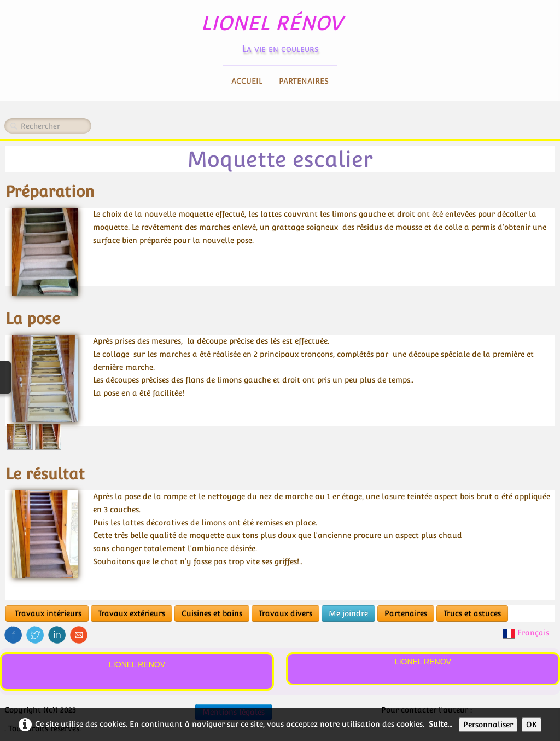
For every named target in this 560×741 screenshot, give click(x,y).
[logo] (280, 30)
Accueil (247, 81)
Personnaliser (488, 725)
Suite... (441, 724)
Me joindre (348, 613)
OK (532, 725)
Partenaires (304, 81)
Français (527, 633)
